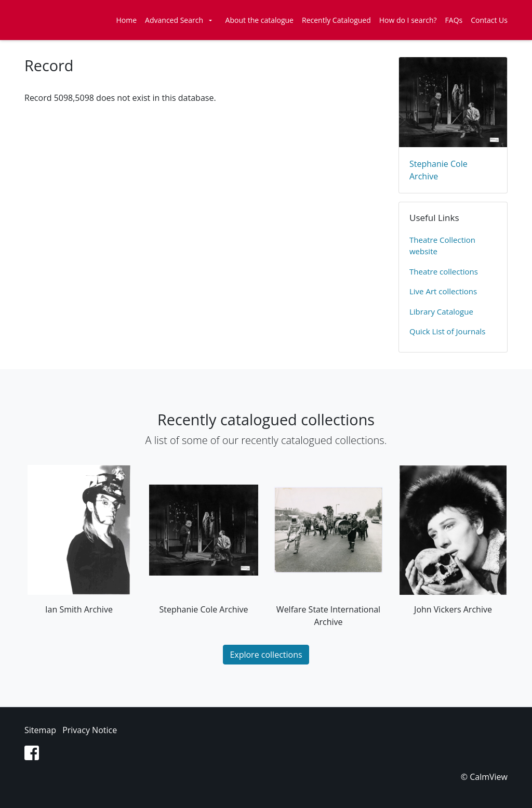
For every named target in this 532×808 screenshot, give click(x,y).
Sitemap (40, 730)
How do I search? (408, 20)
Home (127, 20)
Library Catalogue (441, 311)
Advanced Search (174, 20)
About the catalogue (260, 20)
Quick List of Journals (447, 331)
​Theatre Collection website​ (442, 246)
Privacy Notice (90, 730)
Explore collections (266, 655)
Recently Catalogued (336, 20)
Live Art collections (443, 291)
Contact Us (489, 20)
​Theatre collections (444, 271)
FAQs (454, 20)
